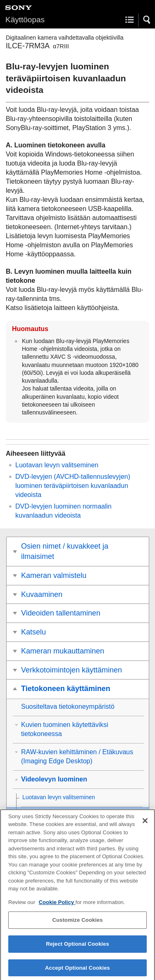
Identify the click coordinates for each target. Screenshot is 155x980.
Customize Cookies (77, 924)
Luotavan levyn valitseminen (57, 465)
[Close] (145, 824)
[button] (147, 20)
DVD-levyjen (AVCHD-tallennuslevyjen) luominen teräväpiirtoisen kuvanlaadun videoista (73, 486)
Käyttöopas (25, 20)
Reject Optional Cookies (77, 948)
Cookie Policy (57, 906)
